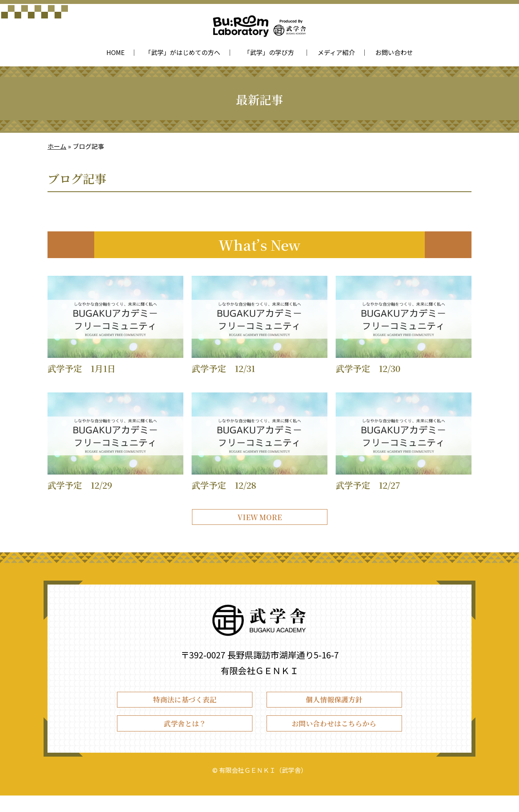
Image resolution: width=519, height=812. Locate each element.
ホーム (57, 146)
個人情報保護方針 (334, 708)
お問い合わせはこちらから (334, 737)
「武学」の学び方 (270, 52)
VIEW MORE (259, 520)
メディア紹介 (336, 52)
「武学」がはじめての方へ (183, 52)
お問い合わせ (394, 52)
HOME (115, 52)
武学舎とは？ (185, 737)
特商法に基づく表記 (185, 708)
